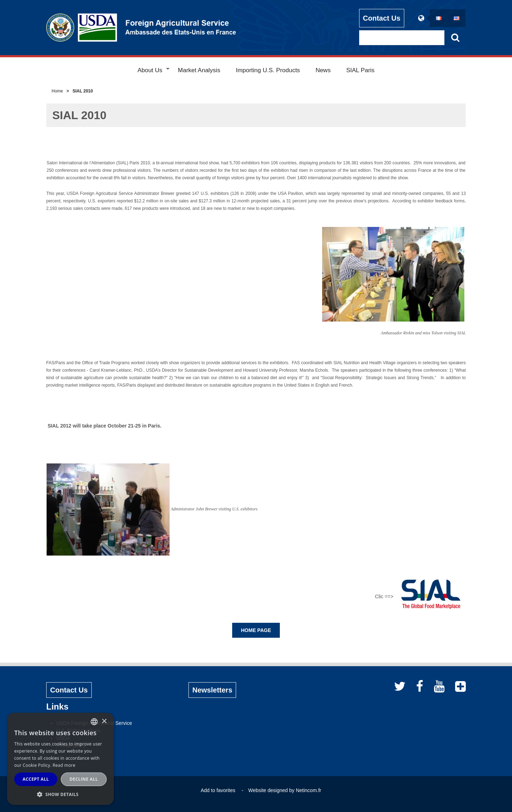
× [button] (104, 721)
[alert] (60, 759)
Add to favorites (218, 790)
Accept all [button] (36, 779)
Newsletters (212, 690)
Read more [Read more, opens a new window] (64, 765)
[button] (60, 794)
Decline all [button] (84, 779)
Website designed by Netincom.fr (285, 790)
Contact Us (382, 18)
